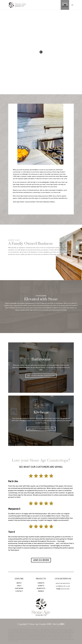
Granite (41, 583)
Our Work (19, 588)
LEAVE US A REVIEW (41, 560)
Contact (19, 591)
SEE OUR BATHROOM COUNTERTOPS (41, 376)
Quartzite (41, 588)
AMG (62, 624)
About (19, 583)
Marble (41, 591)
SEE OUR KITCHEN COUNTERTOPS (41, 429)
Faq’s (19, 586)
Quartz (41, 586)
